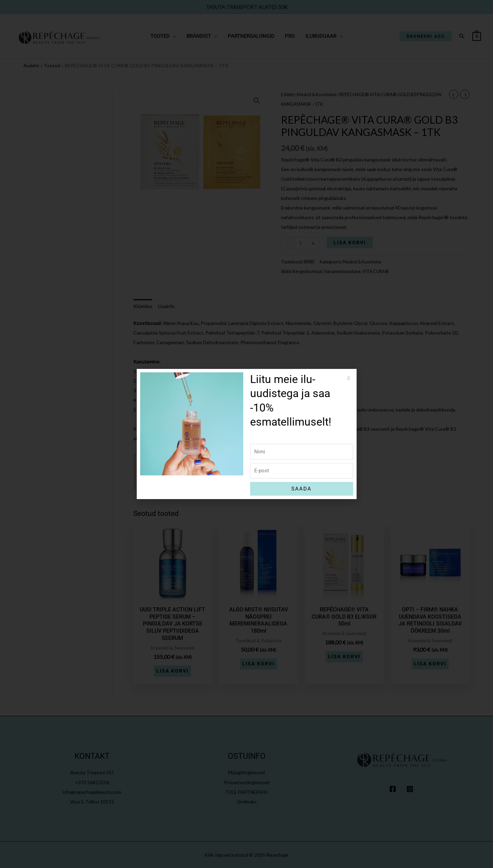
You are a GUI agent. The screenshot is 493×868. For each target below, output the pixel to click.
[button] (349, 378)
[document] (246, 434)
